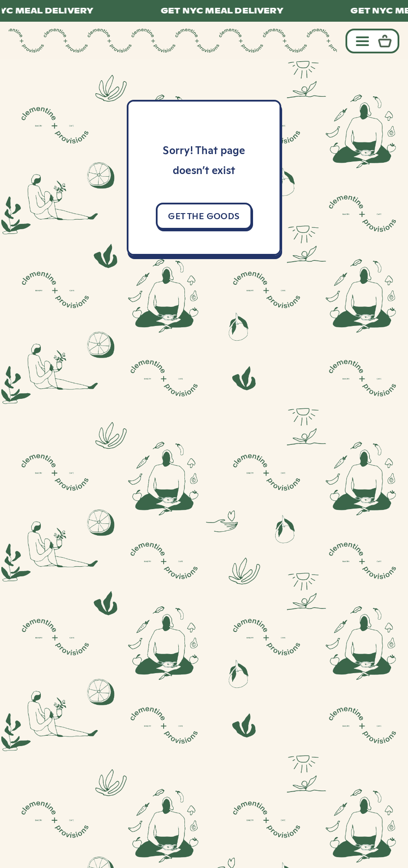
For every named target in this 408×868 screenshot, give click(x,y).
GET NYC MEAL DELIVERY (225, 11)
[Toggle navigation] (360, 41)
